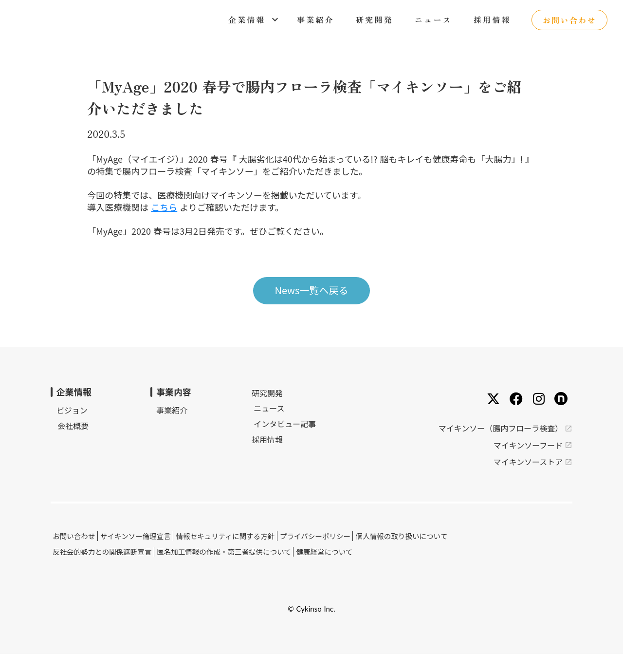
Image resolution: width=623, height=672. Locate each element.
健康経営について (336, 564)
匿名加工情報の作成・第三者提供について (238, 564)
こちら (194, 217)
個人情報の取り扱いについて (415, 550)
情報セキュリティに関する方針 (241, 550)
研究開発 (240, 409)
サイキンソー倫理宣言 (153, 550)
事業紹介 (167, 429)
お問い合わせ (92, 550)
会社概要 (90, 444)
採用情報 (240, 455)
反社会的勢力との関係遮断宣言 (119, 564)
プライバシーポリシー (330, 550)
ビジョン (90, 429)
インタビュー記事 (256, 439)
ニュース (240, 424)
